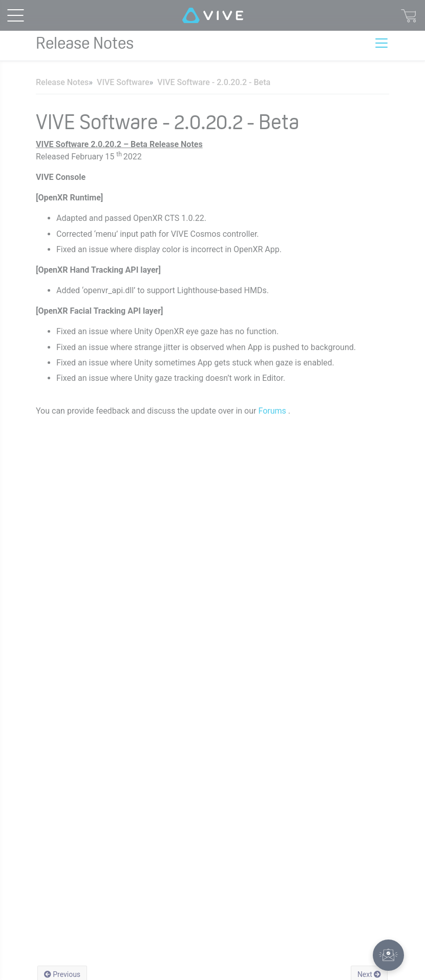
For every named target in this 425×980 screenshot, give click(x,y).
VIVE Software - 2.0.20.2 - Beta (214, 82)
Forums (273, 411)
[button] (388, 955)
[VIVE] (213, 15)
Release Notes (62, 82)
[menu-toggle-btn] (15, 15)
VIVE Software (123, 82)
